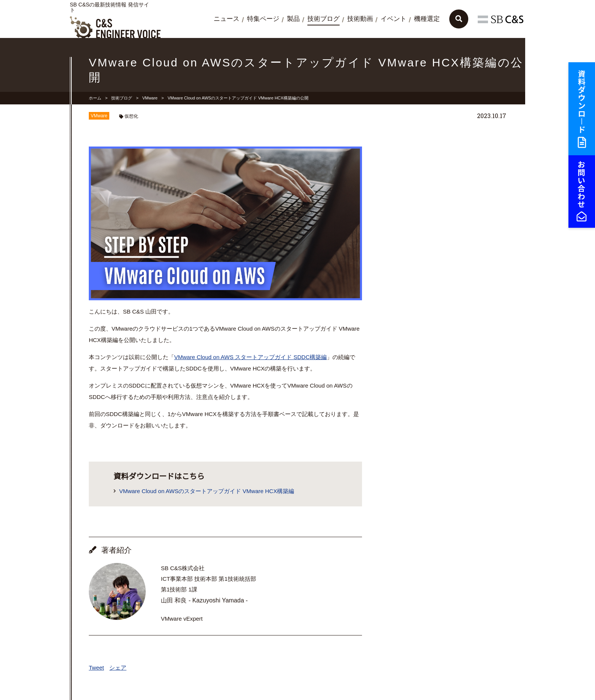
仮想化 (131, 116)
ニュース (227, 19)
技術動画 (360, 19)
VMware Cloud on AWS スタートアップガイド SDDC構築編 (250, 357)
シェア (118, 668)
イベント (394, 19)
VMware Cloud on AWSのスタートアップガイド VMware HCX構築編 (207, 491)
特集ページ (263, 19)
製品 (293, 19)
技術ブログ (323, 19)
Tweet (96, 668)
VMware (150, 98)
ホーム (95, 98)
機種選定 (427, 19)
